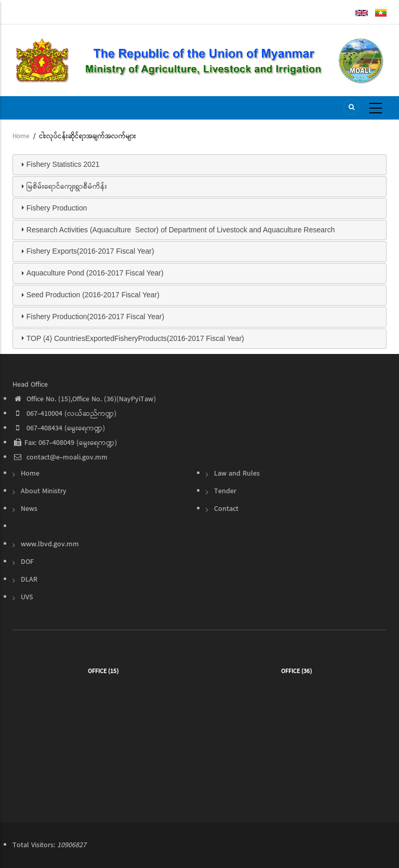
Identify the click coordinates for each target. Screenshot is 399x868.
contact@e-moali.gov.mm (60, 457)
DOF (27, 562)
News (29, 509)
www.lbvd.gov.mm (50, 544)
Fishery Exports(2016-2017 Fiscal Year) (90, 251)
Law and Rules (237, 474)
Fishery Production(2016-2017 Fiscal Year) (95, 317)
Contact (226, 509)
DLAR (29, 580)
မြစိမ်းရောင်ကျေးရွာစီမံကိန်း (67, 186)
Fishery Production (57, 208)
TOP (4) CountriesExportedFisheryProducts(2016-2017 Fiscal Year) (135, 338)
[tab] (199, 165)
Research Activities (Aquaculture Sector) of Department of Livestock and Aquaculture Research (181, 230)
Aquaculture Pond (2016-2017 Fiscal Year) (95, 273)
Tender (225, 491)
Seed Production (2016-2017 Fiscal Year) (93, 295)
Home (21, 136)
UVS (27, 597)
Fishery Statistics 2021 (63, 164)
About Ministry (44, 491)
